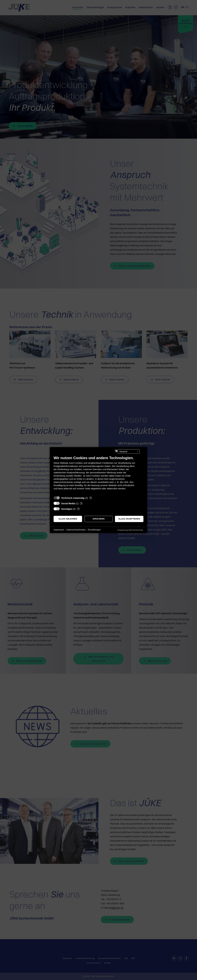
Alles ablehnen (68, 519)
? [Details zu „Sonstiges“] (78, 509)
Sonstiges (67, 509)
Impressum (59, 530)
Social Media (68, 503)
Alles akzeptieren (129, 519)
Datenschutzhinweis (76, 530)
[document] (98, 475)
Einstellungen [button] (94, 530)
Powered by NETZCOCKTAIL (130, 530)
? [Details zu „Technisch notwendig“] (91, 498)
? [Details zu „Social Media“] (81, 503)
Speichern (99, 519)
